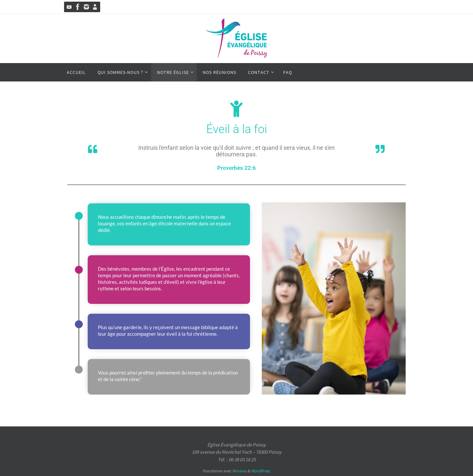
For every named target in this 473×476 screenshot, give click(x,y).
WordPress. (261, 471)
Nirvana (239, 471)
